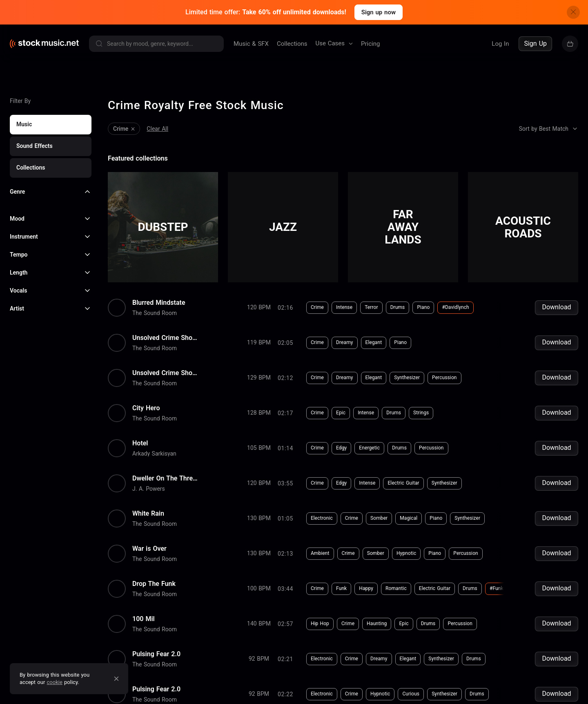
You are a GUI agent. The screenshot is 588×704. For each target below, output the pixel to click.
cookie (55, 682)
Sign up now (379, 12)
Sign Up (535, 44)
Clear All (157, 127)
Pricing (370, 44)
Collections (292, 44)
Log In (500, 44)
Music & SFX (251, 44)
